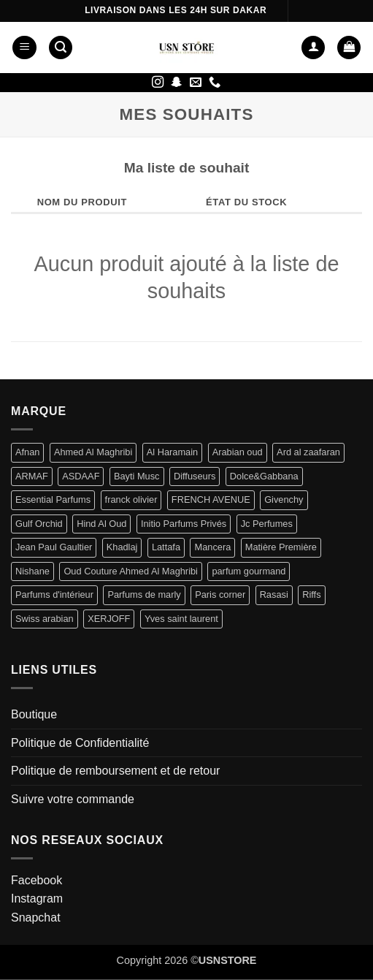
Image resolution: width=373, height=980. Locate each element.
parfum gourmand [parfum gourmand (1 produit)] (249, 571)
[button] (24, 48)
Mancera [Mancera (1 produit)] (212, 547)
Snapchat (36, 918)
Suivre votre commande (73, 799)
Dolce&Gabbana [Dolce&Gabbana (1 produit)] (264, 476)
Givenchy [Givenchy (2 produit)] (284, 500)
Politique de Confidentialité (80, 743)
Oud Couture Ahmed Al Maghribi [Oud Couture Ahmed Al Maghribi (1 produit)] (131, 571)
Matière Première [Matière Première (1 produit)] (281, 547)
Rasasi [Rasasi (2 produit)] (274, 595)
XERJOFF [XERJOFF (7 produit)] (109, 619)
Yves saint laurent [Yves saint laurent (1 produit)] (181, 619)
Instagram (37, 899)
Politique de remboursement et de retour (115, 771)
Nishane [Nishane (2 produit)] (32, 571)
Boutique (34, 714)
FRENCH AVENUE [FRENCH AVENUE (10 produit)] (211, 500)
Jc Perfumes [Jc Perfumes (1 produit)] (267, 524)
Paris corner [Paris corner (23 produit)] (220, 595)
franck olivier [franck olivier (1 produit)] (131, 500)
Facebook (36, 880)
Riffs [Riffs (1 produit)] (311, 595)
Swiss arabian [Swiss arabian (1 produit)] (45, 619)
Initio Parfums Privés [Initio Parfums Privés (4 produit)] (184, 524)
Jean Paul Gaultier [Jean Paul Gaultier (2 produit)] (54, 547)
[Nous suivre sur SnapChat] (177, 83)
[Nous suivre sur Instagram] (158, 83)
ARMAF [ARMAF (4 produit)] (32, 476)
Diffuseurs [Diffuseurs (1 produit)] (195, 476)
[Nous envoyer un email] (196, 83)
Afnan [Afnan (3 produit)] (27, 452)
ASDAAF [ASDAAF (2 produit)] (81, 476)
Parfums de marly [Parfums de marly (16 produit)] (144, 595)
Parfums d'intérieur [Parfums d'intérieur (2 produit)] (54, 595)
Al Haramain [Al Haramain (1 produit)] (172, 452)
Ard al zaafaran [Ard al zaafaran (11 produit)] (308, 452)
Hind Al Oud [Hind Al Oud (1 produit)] (101, 524)
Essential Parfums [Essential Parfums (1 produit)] (53, 500)
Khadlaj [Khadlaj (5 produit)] (122, 547)
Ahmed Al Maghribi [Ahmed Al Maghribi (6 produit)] (93, 452)
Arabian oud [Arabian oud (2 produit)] (238, 452)
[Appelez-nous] (215, 83)
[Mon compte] (313, 48)
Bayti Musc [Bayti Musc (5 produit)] (137, 476)
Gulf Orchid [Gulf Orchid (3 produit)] (39, 524)
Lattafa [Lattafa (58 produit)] (166, 547)
